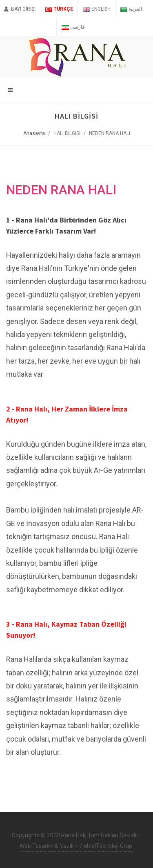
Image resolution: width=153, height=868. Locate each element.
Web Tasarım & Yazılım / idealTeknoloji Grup (76, 846)
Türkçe (59, 9)
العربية (131, 9)
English (96, 9)
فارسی (73, 27)
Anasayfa (34, 133)
